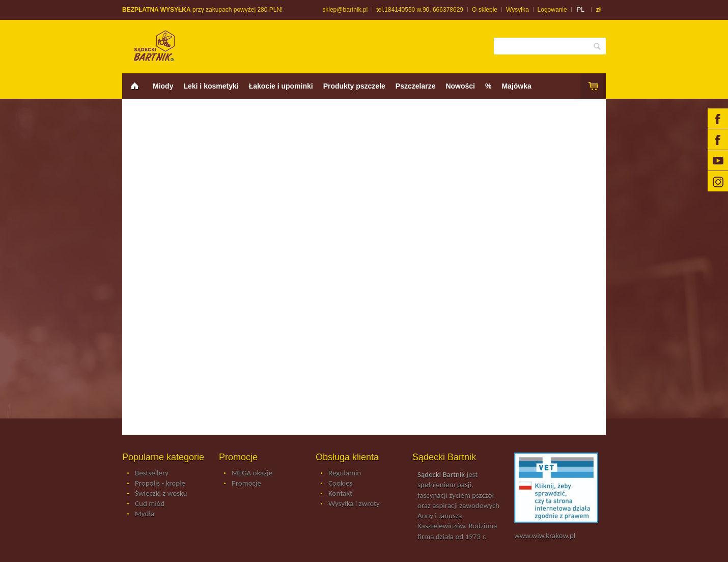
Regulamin (345, 473)
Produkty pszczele (354, 86)
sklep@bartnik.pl (345, 10)
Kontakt (340, 494)
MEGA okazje (252, 473)
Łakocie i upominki (281, 86)
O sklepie (485, 10)
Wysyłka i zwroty (354, 504)
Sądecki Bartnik (441, 474)
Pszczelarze (416, 86)
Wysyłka (517, 10)
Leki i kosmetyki (211, 86)
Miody (163, 86)
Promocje (246, 484)
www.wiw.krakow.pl (545, 536)
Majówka (516, 86)
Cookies (340, 484)
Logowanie (552, 10)
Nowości (460, 86)
